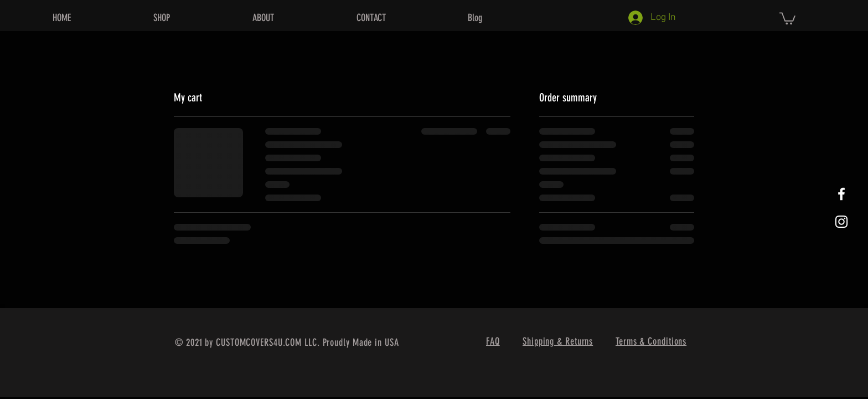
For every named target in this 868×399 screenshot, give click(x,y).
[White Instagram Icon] (841, 222)
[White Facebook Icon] (841, 194)
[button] (787, 18)
